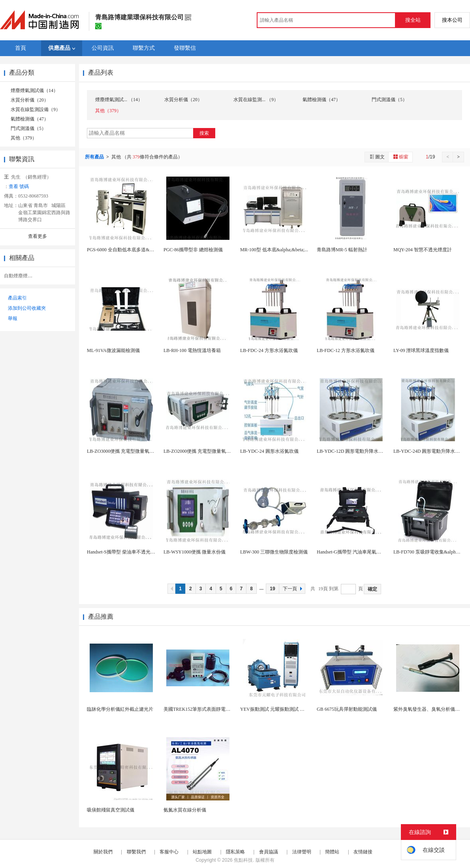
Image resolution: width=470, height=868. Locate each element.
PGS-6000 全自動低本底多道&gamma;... (128, 250)
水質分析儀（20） (30, 100)
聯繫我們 (136, 852)
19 (272, 589)
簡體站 (332, 852)
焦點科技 (243, 860)
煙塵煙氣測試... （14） (119, 100)
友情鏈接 (363, 852)
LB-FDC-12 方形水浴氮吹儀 (346, 350)
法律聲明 (302, 852)
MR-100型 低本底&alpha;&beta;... (274, 250)
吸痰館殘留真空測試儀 (111, 810)
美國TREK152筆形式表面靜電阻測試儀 (204, 709)
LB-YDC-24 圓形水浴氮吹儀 (269, 451)
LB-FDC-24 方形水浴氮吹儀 (269, 350)
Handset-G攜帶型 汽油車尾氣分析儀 (354, 552)
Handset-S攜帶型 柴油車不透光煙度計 (126, 552)
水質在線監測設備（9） (36, 109)
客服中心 (169, 852)
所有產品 (95, 157)
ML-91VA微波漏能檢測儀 (113, 350)
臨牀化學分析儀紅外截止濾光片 (120, 709)
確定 (372, 589)
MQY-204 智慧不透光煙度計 (423, 250)
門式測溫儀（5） (28, 128)
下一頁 (293, 589)
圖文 (377, 157)
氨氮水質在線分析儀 (185, 810)
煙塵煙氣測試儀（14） (34, 90)
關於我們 (103, 852)
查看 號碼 (19, 186)
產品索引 (17, 298)
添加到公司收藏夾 (27, 308)
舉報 (13, 318)
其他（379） (24, 138)
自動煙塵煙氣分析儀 (25, 276)
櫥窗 (400, 157)
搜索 (204, 133)
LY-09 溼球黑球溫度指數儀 (421, 350)
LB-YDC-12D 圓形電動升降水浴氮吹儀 (357, 451)
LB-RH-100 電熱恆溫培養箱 (192, 350)
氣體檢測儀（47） (30, 119)
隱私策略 (235, 852)
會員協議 (269, 852)
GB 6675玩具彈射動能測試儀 (347, 709)
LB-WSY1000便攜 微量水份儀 (195, 552)
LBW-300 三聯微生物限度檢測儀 (274, 552)
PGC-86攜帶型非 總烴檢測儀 (193, 250)
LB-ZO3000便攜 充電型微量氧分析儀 (125, 451)
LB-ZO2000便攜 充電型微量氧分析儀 (202, 451)
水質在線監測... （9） (256, 100)
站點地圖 (202, 852)
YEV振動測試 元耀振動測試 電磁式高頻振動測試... (293, 709)
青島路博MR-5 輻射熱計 (342, 250)
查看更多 (38, 236)
